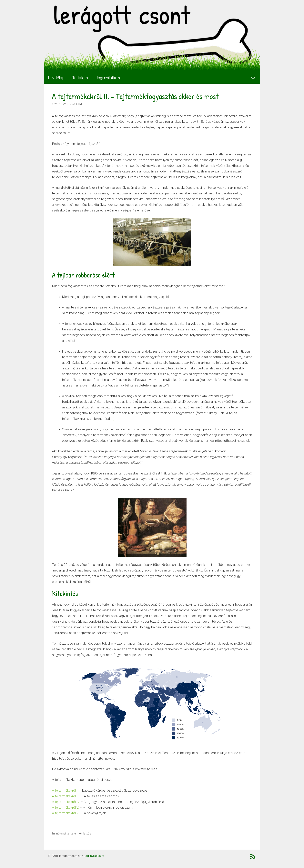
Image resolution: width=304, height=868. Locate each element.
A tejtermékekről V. (65, 807)
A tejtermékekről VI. (66, 813)
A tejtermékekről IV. (66, 802)
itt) (112, 419)
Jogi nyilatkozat (109, 78)
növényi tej (63, 834)
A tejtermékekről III (66, 796)
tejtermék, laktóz (81, 834)
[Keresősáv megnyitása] (253, 78)
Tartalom (80, 78)
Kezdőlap (56, 78)
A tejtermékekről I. (65, 790)
